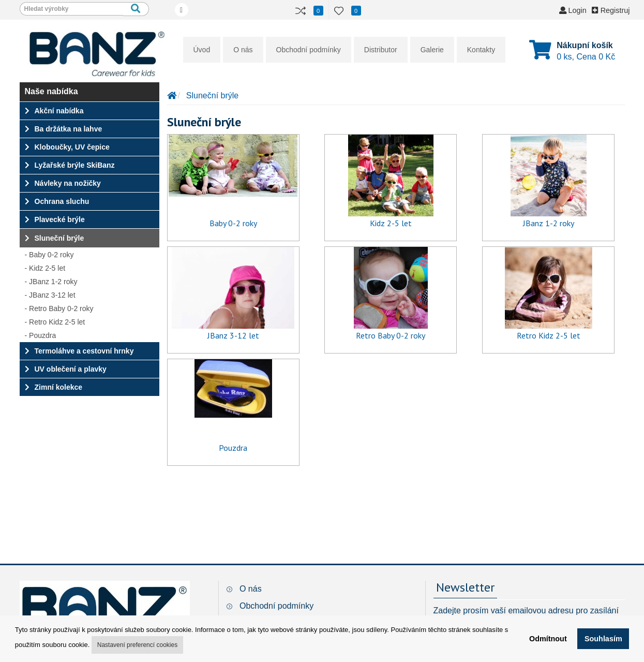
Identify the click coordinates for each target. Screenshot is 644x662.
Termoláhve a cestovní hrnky (79, 351)
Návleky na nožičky (63, 183)
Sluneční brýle (55, 238)
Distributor (381, 50)
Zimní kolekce (54, 387)
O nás (243, 50)
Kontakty (481, 50)
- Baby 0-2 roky (49, 255)
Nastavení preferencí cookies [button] (137, 645)
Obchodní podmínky (309, 50)
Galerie (432, 50)
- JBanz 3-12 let (50, 295)
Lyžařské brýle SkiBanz (70, 165)
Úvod (202, 50)
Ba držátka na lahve (64, 129)
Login (573, 10)
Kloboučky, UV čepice (67, 147)
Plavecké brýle (55, 219)
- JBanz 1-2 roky (51, 282)
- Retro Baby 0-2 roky (59, 308)
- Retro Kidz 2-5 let (55, 322)
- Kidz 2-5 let (45, 268)
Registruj (611, 10)
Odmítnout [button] (548, 639)
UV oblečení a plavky (66, 369)
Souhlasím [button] (603, 639)
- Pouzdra (41, 335)
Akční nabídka (54, 111)
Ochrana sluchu (57, 201)
